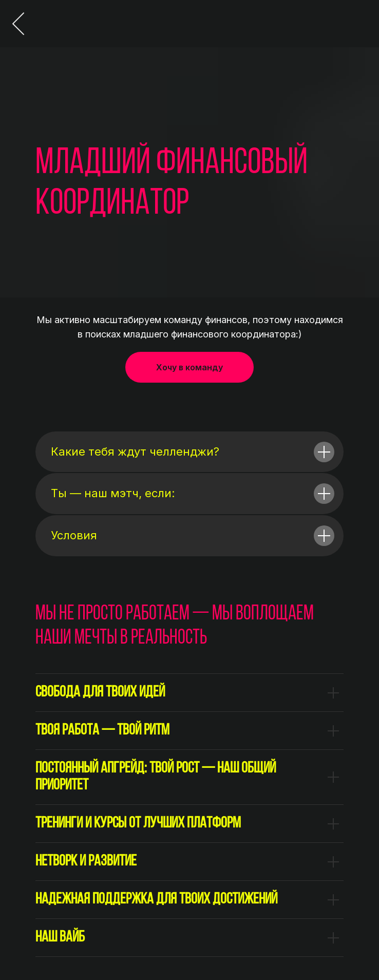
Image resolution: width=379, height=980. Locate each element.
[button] (189, 367)
